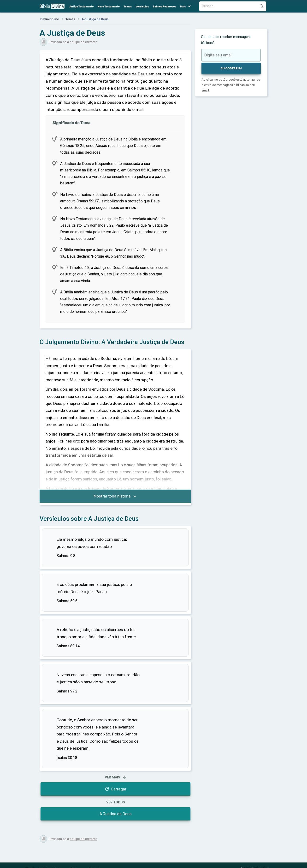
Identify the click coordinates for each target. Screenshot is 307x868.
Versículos (142, 7)
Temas (128, 7)
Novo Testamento (109, 7)
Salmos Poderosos (164, 7)
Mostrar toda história (116, 497)
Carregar (115, 789)
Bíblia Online (50, 19)
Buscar (262, 6)
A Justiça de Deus (116, 814)
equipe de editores (84, 839)
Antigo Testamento (81, 7)
